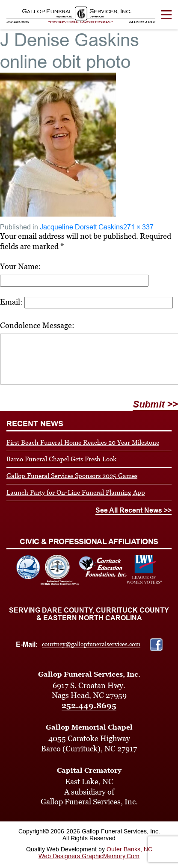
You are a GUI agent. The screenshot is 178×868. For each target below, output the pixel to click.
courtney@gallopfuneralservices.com (91, 644)
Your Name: (21, 266)
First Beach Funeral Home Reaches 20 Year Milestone (83, 442)
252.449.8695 (89, 705)
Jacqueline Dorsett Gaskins (82, 227)
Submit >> (155, 404)
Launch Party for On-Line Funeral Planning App (76, 492)
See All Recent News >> (133, 510)
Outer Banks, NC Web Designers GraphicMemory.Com (95, 853)
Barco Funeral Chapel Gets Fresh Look (61, 459)
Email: (11, 302)
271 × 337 (138, 227)
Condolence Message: (37, 325)
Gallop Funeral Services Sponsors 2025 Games (72, 476)
